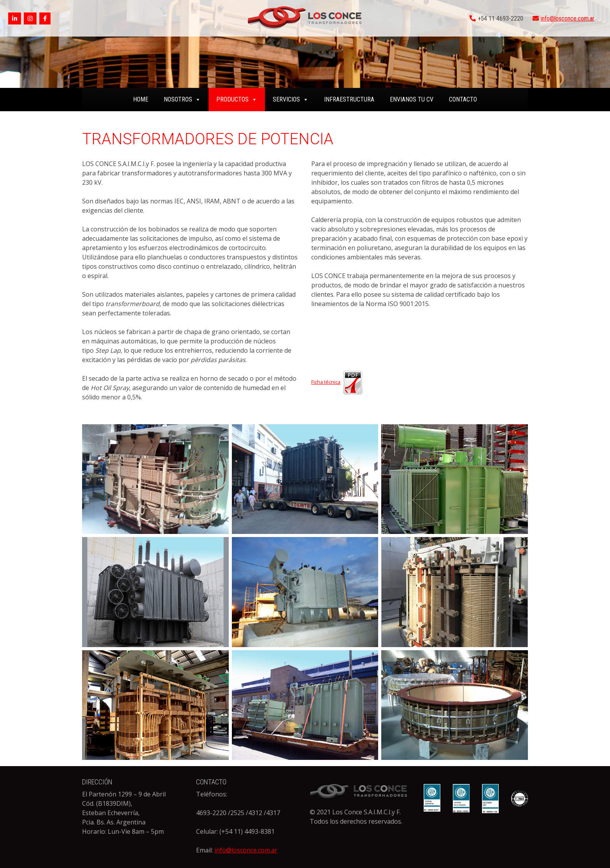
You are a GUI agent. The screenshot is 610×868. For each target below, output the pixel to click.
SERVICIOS (291, 99)
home (141, 99)
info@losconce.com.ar (568, 18)
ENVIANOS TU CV (412, 99)
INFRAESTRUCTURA (349, 99)
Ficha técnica (338, 382)
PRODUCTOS (237, 99)
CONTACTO (463, 99)
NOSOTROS (182, 99)
